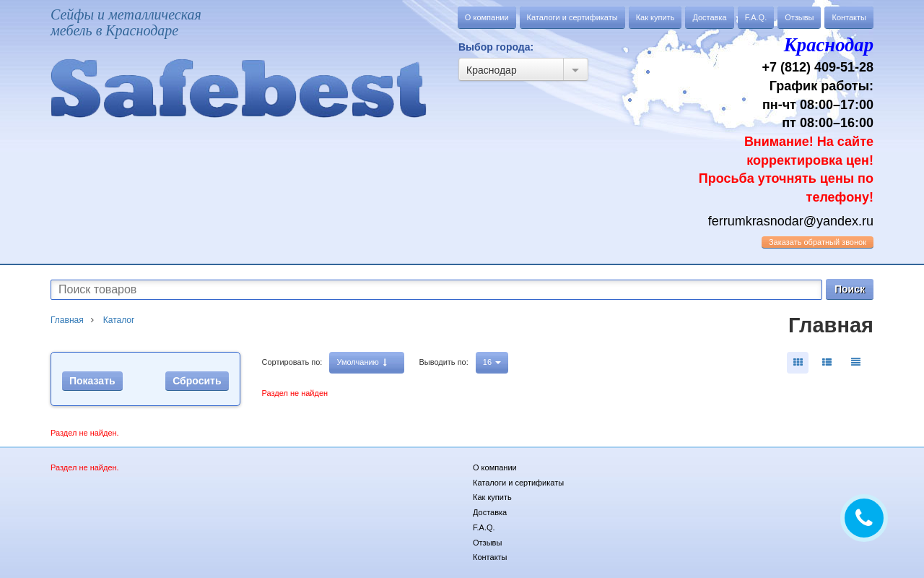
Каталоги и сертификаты (572, 17)
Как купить (655, 17)
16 (492, 362)
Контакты (849, 17)
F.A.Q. (756, 17)
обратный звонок (818, 242)
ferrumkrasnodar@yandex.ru (791, 221)
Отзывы (799, 17)
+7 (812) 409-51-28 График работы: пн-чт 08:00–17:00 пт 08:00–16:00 (779, 118)
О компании (487, 17)
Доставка (709, 17)
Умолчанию (361, 362)
